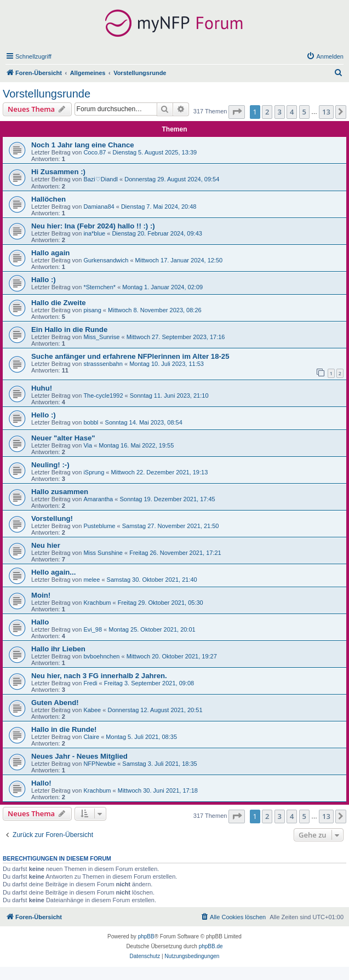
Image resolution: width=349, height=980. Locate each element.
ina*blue (94, 233)
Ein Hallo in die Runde (69, 329)
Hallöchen (48, 199)
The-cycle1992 (103, 396)
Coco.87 (95, 152)
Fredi (90, 683)
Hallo (40, 622)
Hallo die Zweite (59, 303)
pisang (92, 310)
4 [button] (292, 112)
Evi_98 (93, 629)
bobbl (91, 422)
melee (91, 580)
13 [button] (326, 112)
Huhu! (42, 388)
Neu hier (46, 545)
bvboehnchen (101, 656)
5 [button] (304, 112)
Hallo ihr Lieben (58, 649)
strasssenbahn (103, 364)
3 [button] (280, 112)
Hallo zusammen (60, 492)
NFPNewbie (99, 764)
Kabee (92, 710)
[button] (237, 112)
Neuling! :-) (50, 465)
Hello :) (44, 415)
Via (88, 445)
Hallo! (41, 783)
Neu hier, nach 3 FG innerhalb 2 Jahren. (99, 676)
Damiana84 (99, 207)
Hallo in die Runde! (64, 729)
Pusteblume (99, 526)
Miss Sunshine (103, 553)
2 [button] (267, 112)
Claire (91, 737)
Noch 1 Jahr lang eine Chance (83, 145)
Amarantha (98, 499)
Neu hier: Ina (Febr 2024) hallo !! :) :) (93, 226)
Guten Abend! (55, 703)
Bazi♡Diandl (101, 179)
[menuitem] (325, 56)
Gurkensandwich (106, 260)
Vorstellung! (52, 518)
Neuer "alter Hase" (63, 438)
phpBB (146, 936)
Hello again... (53, 572)
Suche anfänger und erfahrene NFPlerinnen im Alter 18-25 (130, 356)
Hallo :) (44, 280)
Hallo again (50, 253)
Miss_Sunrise (101, 337)
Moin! (41, 595)
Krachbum (97, 603)
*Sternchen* (99, 287)
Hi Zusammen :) (58, 172)
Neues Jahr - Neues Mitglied (79, 756)
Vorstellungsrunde (47, 94)
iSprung (94, 472)
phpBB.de (211, 946)
